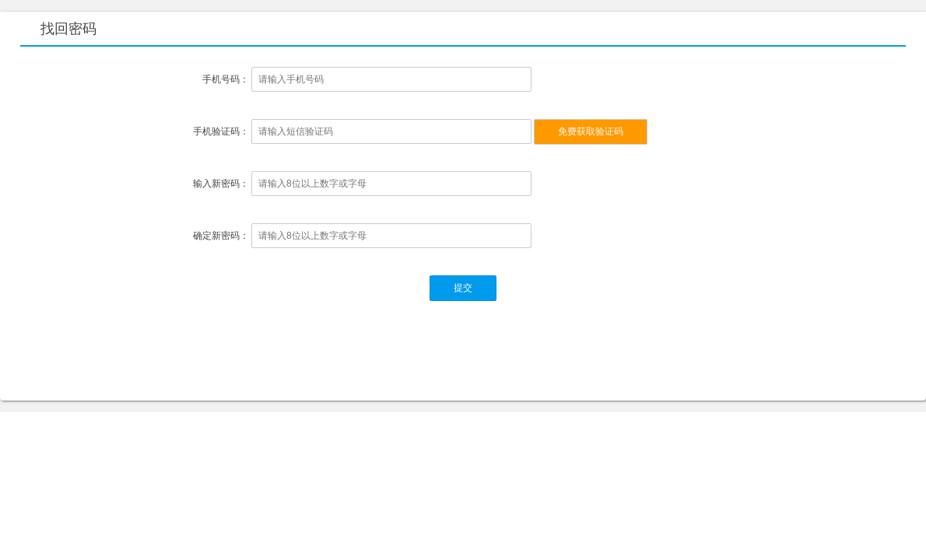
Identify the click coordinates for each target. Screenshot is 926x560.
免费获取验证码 (591, 131)
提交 (463, 288)
